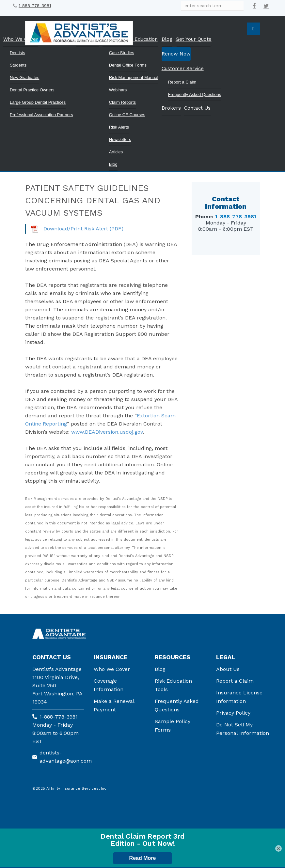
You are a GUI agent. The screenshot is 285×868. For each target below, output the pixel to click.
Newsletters (120, 139)
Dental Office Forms (128, 65)
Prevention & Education (130, 39)
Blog (113, 164)
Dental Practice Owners (32, 90)
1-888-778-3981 (35, 6)
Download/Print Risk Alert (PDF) (83, 229)
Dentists (17, 53)
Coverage (88, 39)
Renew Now (176, 54)
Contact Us (197, 108)
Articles (116, 152)
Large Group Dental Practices (38, 102)
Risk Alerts (119, 127)
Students (18, 65)
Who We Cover (21, 39)
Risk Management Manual (134, 77)
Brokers (171, 108)
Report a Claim (182, 82)
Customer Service (183, 69)
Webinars (118, 90)
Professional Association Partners (41, 115)
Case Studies (122, 53)
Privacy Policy (233, 713)
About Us (228, 669)
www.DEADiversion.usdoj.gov (107, 432)
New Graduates (24, 77)
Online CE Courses (127, 115)
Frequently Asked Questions (195, 94)
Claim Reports (122, 102)
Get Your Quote (194, 39)
